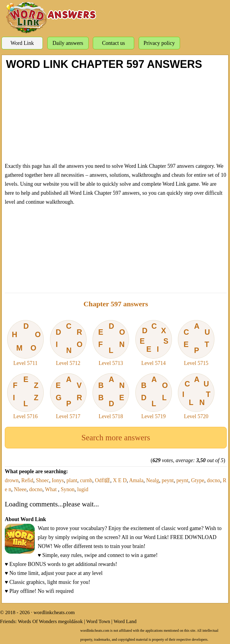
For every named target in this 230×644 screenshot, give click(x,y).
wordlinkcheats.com (54, 612)
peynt (168, 480)
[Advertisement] (116, 115)
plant (72, 480)
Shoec (43, 480)
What (51, 489)
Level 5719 (154, 396)
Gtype (198, 480)
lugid (83, 489)
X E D (120, 480)
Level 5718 (111, 396)
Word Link (22, 43)
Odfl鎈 (103, 480)
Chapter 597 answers (116, 304)
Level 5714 (154, 343)
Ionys (58, 480)
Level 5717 (68, 396)
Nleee (20, 489)
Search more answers (116, 438)
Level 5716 (25, 396)
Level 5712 (68, 343)
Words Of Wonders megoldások (50, 621)
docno (214, 480)
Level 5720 (196, 396)
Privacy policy (159, 43)
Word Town (98, 621)
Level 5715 (196, 343)
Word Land (125, 621)
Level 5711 (25, 343)
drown (12, 480)
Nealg (153, 480)
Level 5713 (111, 343)
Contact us (114, 43)
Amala (136, 480)
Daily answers (68, 43)
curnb (86, 480)
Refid (27, 480)
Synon (68, 489)
